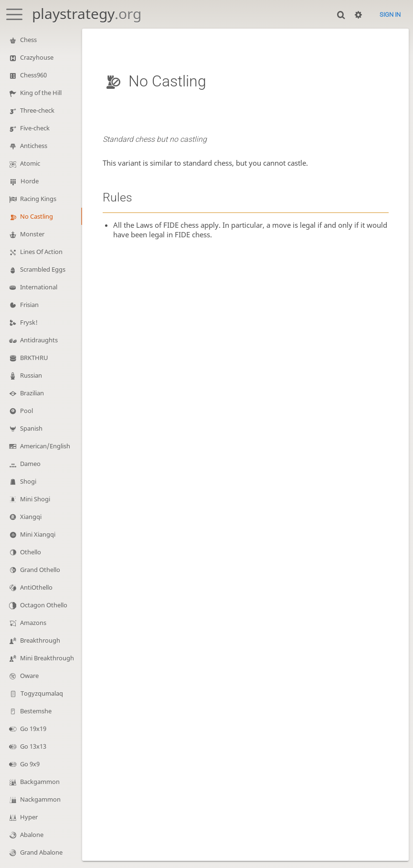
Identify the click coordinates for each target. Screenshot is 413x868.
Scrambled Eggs (43, 269)
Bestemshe (36, 711)
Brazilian (32, 393)
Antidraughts (39, 340)
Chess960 (33, 75)
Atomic (30, 163)
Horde (30, 181)
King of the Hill (41, 93)
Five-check (35, 128)
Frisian (29, 305)
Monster (32, 234)
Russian (31, 375)
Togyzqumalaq (42, 693)
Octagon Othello (44, 605)
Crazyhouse (37, 57)
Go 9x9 (30, 764)
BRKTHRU (34, 358)
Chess (28, 40)
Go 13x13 (33, 746)
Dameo (30, 464)
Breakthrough (40, 640)
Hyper (29, 817)
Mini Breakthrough (47, 658)
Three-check (37, 110)
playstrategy (87, 14)
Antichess (34, 146)
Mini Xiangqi (38, 534)
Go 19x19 (33, 729)
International (39, 287)
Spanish (31, 428)
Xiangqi (31, 517)
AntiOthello (36, 587)
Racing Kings (38, 199)
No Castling (37, 216)
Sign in (390, 15)
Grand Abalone (41, 852)
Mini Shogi (35, 499)
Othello (31, 552)
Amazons (33, 623)
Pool (26, 411)
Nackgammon (40, 799)
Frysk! (29, 322)
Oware (29, 676)
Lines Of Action (41, 252)
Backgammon (40, 782)
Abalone (32, 835)
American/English (45, 446)
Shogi (28, 481)
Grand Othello (40, 570)
